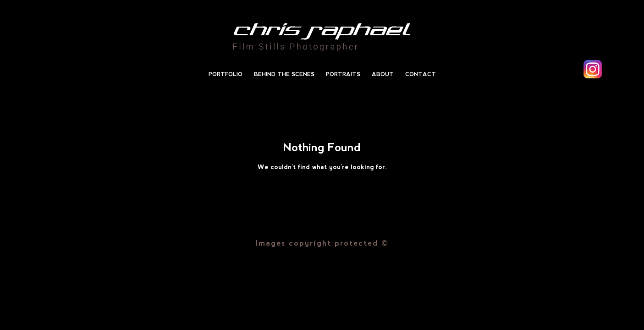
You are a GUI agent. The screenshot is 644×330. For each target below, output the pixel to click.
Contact (421, 74)
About (383, 74)
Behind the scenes (284, 74)
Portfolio (226, 74)
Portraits (343, 74)
